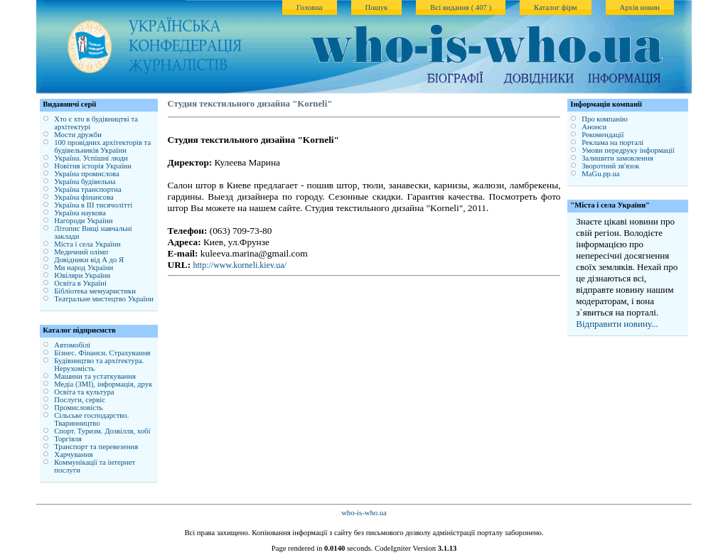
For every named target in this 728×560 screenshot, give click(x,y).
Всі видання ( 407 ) (461, 7)
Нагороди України (83, 221)
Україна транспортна (88, 189)
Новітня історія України (93, 166)
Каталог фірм (556, 7)
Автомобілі (72, 345)
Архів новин (640, 7)
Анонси (594, 127)
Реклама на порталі (612, 142)
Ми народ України (84, 268)
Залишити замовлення (617, 158)
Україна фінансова (84, 197)
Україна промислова (87, 174)
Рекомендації (603, 135)
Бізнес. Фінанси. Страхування (102, 353)
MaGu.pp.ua (600, 174)
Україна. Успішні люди (91, 158)
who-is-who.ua (364, 513)
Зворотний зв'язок (610, 166)
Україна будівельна (85, 182)
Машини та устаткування (95, 376)
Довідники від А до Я (89, 260)
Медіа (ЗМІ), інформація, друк (103, 384)
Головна (310, 7)
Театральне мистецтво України (104, 299)
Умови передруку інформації (628, 150)
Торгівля (68, 439)
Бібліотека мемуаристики (95, 291)
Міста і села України (87, 244)
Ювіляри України (82, 275)
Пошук (377, 7)
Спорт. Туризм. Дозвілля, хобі (102, 431)
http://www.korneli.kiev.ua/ (239, 265)
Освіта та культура (84, 392)
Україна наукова (80, 213)
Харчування (73, 454)
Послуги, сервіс (80, 400)
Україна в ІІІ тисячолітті (93, 205)
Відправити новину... (617, 324)
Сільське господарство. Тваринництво (91, 419)
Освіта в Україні (80, 283)
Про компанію (605, 119)
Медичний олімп (81, 252)
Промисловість (78, 408)
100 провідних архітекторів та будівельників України (102, 146)
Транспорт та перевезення (96, 447)
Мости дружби (78, 135)
